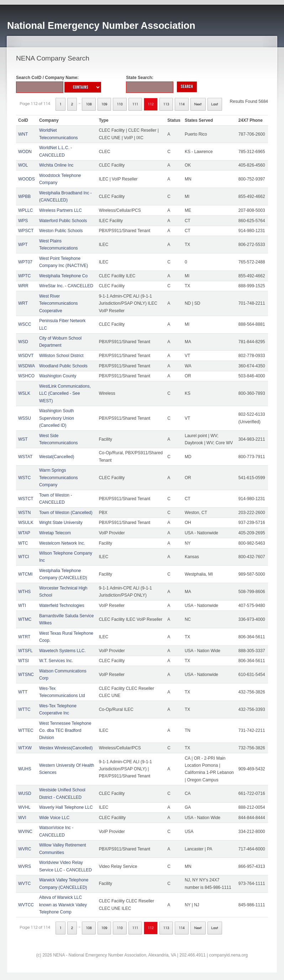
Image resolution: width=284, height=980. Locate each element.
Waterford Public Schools (63, 221)
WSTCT (26, 499)
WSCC (25, 324)
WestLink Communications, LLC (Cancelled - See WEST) (65, 394)
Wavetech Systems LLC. (62, 651)
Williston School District (61, 356)
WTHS (24, 592)
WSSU (25, 418)
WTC (23, 543)
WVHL (24, 807)
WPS (23, 221)
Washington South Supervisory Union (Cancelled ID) (57, 418)
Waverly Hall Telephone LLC (66, 807)
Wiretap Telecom (55, 533)
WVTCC (26, 905)
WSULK (26, 523)
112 (151, 104)
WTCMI (25, 574)
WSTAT (25, 457)
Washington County (58, 376)
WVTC (24, 884)
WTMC (25, 619)
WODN (25, 152)
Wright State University (61, 523)
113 (166, 104)
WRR (23, 286)
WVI (22, 818)
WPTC (24, 276)
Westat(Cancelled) (57, 457)
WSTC (24, 478)
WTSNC (26, 675)
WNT (23, 134)
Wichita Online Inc (56, 165)
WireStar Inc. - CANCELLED (66, 286)
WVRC (25, 849)
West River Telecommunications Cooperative (59, 303)
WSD (23, 342)
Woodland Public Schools (63, 366)
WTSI (23, 661)
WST (23, 439)
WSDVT (26, 356)
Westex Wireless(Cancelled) (66, 748)
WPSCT (26, 231)
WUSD (25, 793)
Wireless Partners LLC (61, 210)
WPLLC (25, 210)
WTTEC (26, 730)
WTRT (24, 637)
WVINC (25, 832)
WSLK (24, 393)
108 (89, 104)
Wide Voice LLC (54, 818)
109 (104, 104)
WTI (22, 606)
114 (182, 104)
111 (135, 104)
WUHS (25, 769)
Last (215, 104)
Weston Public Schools (61, 231)
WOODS (27, 179)
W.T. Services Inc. (56, 661)
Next (198, 104)
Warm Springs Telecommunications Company (59, 478)
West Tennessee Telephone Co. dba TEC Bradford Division (65, 731)
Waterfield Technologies (62, 606)
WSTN (24, 513)
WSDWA (27, 366)
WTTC (24, 709)
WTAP (24, 533)
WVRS (25, 866)
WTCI (24, 557)
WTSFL (25, 651)
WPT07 (25, 262)
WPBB (24, 196)
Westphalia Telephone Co (63, 276)
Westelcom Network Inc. (62, 543)
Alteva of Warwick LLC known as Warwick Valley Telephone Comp (63, 905)
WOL (23, 165)
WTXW (25, 748)
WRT (23, 303)
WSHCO (26, 376)
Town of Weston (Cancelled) (66, 513)
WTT (23, 692)
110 (120, 104)
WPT (23, 245)
